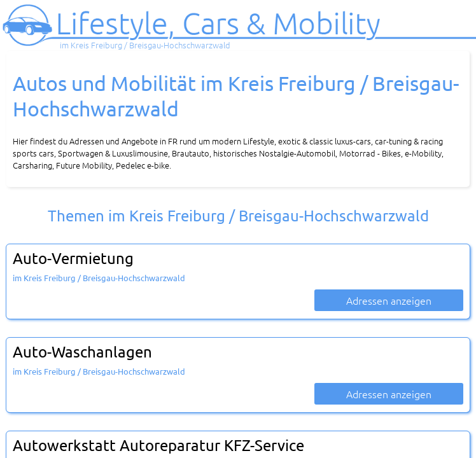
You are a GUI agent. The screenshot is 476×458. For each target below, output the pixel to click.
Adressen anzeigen (389, 300)
